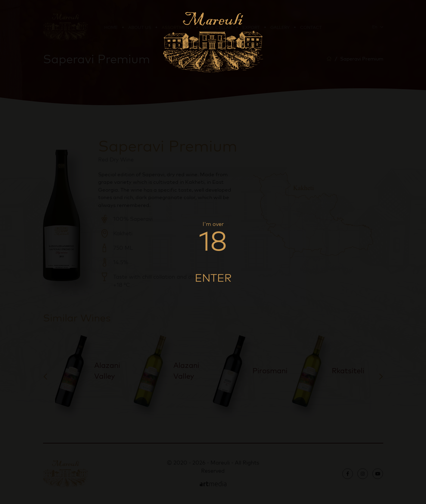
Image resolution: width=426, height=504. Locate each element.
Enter (213, 277)
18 (213, 240)
